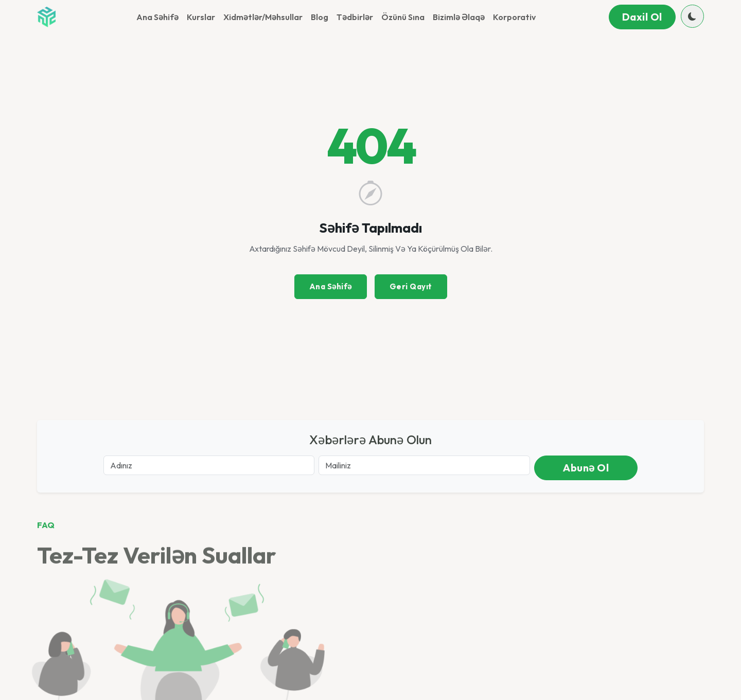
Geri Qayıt (411, 286)
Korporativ (514, 17)
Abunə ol (586, 468)
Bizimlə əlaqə (459, 17)
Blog (320, 17)
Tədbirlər (355, 17)
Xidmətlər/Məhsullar (263, 17)
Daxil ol (642, 17)
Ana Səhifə (157, 17)
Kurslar (201, 17)
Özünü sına (403, 17)
